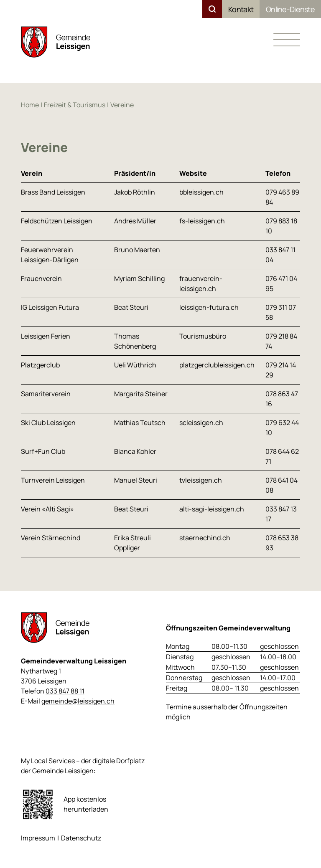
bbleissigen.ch (201, 192)
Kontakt (241, 9)
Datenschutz (81, 838)
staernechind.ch (205, 538)
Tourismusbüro (203, 336)
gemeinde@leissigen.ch (78, 701)
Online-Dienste (290, 9)
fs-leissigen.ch (202, 221)
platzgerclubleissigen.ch (217, 365)
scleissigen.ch (201, 423)
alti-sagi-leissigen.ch (212, 509)
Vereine (122, 105)
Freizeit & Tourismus (75, 105)
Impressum (38, 838)
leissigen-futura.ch (209, 307)
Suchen (212, 9)
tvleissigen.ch (201, 480)
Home (30, 105)
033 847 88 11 (65, 691)
